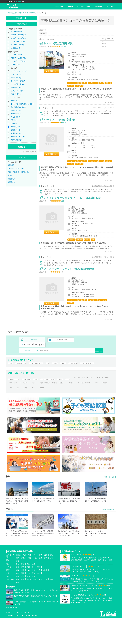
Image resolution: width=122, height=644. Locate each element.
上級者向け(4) (16, 127)
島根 (39, 599)
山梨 (17, 587)
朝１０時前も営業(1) (18, 84)
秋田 (35, 581)
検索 (71, 7)
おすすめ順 (106, 39)
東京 (17, 584)
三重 (28, 590)
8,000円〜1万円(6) (17, 45)
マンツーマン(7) (16, 74)
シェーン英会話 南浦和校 (60, 46)
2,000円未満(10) (16, 32)
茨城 (40, 584)
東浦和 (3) (11, 182)
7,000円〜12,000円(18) (19, 58)
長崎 (35, 605)
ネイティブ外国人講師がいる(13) (22, 104)
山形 (46, 581)
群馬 (46, 584)
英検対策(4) (15, 101)
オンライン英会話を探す (90, 363)
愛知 (17, 590)
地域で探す (34, 363)
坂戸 (51, 414)
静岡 (23, 590)
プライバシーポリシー (23, 639)
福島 (51, 581)
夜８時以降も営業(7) (18, 81)
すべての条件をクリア (29, 152)
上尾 (28, 414)
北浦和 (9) (11, 179)
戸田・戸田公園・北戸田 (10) (19, 172)
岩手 (30, 581)
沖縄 (17, 609)
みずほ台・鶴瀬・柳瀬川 (100, 404)
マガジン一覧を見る (108, 536)
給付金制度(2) (16, 133)
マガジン (110, 7)
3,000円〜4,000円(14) (18, 38)
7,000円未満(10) (16, 55)
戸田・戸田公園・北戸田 (44, 383)
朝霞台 (20, 414)
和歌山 (45, 596)
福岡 (17, 605)
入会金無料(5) (16, 117)
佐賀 (40, 605)
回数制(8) (14, 123)
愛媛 (17, 602)
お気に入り (54, 73)
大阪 (17, 596)
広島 (17, 599)
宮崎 (51, 605)
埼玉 (30, 584)
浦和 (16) (11, 165)
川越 (43, 414)
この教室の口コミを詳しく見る (100, 110)
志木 (50, 409)
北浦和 (67, 383)
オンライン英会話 (84, 7)
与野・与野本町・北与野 (18, 388)
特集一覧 (99, 7)
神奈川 (24, 584)
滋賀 (33, 596)
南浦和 (87, 409)
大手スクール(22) (17, 110)
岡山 (23, 599)
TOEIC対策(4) (16, 94)
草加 (11, 414)
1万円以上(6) (15, 48)
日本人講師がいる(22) (18, 107)
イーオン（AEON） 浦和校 (61, 127)
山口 (28, 599)
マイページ (60, 7)
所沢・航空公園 (15, 409)
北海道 (18, 581)
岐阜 (33, 590)
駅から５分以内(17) (18, 91)
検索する (22, 147)
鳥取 (33, 599)
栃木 (51, 584)
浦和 (11, 383)
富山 (33, 593)
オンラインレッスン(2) (19, 71)
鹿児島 (29, 605)
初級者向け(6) (16, 130)
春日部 (60, 414)
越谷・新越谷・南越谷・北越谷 (68, 409)
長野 (23, 593)
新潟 (17, 593)
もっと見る (107, 105)
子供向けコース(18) (18, 136)
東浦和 (77, 383)
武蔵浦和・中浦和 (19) (16, 169)
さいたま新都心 (100, 409)
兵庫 (23, 596)
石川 (28, 593)
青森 (24, 581)
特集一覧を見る (109, 503)
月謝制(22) (14, 120)
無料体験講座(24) (17, 87)
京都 (28, 596)
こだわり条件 (25, 369)
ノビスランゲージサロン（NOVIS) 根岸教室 (71, 289)
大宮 (84, 404)
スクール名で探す (62, 363)
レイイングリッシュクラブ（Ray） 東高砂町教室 (74, 211)
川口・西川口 (89, 383)
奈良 (39, 596)
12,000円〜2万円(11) (18, 61)
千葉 (35, 584)
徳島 (33, 602)
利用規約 (9, 639)
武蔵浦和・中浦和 (24, 383)
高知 (28, 602)
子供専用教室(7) (16, 140)
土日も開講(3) (16, 114)
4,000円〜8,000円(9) (18, 41)
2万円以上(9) (15, 64)
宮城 (40, 581)
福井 (39, 593)
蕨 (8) (10, 175)
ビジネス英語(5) (16, 78)
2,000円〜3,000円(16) (18, 35)
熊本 (23, 605)
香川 (23, 602)
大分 (46, 605)
